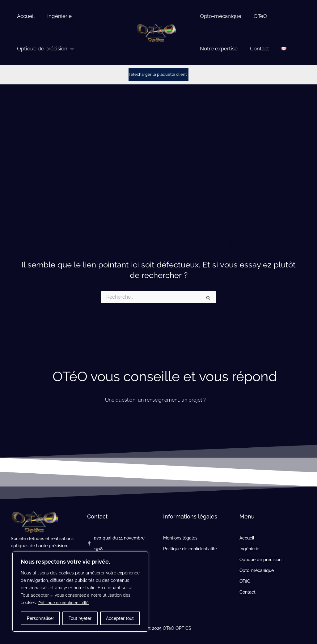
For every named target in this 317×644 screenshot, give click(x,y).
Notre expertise (218, 49)
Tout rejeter (80, 618)
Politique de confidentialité (65, 603)
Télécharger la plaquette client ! (158, 74)
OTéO (258, 16)
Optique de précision (44, 49)
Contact (257, 49)
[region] (80, 592)
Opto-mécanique (220, 16)
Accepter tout (120, 618)
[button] (70, 49)
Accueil (25, 16)
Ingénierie (57, 16)
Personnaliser (40, 618)
